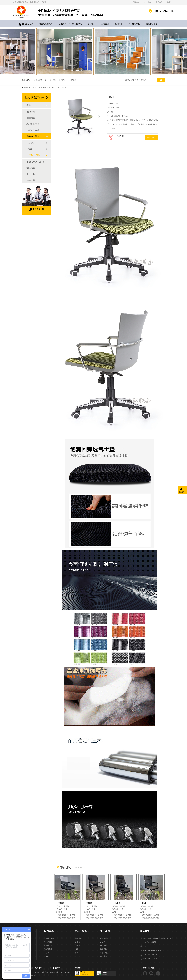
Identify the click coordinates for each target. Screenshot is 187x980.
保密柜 (47, 953)
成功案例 (104, 946)
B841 (64, 87)
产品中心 (104, 942)
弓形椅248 (144, 903)
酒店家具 (62, 80)
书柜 (77, 949)
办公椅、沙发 (54, 87)
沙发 (30, 149)
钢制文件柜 (77, 24)
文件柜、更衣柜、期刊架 (49, 940)
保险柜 (47, 956)
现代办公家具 (33, 124)
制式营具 (31, 168)
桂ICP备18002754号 (64, 972)
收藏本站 (136, 2)
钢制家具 (31, 118)
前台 (77, 953)
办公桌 (78, 946)
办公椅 (31, 143)
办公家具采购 (37, 80)
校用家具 (62, 24)
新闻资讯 (119, 24)
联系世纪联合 (152, 24)
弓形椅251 (60, 903)
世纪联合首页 (28, 24)
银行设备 (31, 174)
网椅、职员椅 (34, 155)
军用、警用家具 (51, 80)
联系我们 (171, 2)
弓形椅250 (88, 903)
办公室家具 (72, 80)
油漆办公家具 (33, 130)
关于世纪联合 (134, 24)
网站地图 (159, 2)
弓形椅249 (116, 903)
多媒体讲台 (48, 946)
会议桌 (78, 942)
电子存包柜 (48, 949)
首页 (35, 87)
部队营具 (91, 24)
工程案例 (105, 24)
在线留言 (148, 2)
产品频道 (43, 87)
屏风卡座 (78, 938)
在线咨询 (152, 137)
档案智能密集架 (46, 24)
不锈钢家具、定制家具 (36, 162)
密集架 (30, 105)
